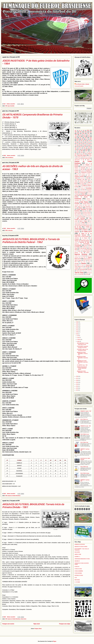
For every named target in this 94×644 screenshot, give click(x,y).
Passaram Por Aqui (84, 242)
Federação (76, 202)
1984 (78, 141)
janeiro (79, 341)
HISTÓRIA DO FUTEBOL (79, 575)
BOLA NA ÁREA (77, 552)
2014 (91, 149)
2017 (86, 151)
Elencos (76, 195)
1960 (88, 130)
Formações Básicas (86, 204)
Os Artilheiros (10, 157)
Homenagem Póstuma (87, 214)
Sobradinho (77, 264)
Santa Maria (83, 257)
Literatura (89, 220)
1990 (83, 142)
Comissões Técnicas (84, 181)
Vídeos (77, 274)
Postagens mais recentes (8, 624)
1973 (79, 136)
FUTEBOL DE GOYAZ (78, 569)
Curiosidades (89, 188)
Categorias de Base (79, 176)
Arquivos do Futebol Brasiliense (14, 496)
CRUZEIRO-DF (77, 561)
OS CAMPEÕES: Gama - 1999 (82, 365)
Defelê (83, 190)
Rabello (79, 251)
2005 (89, 146)
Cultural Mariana (81, 188)
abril (78, 336)
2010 (75, 149)
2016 (82, 151)
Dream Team (78, 194)
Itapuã (90, 215)
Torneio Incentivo (82, 269)
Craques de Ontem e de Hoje (83, 186)
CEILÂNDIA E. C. (77, 556)
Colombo (76, 181)
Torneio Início (23, 619)
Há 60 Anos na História (87, 212)
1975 (89, 136)
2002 (77, 146)
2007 (80, 148)
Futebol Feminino (78, 207)
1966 (83, 133)
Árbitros (88, 160)
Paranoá (76, 242)
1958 (80, 131)
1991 (87, 142)
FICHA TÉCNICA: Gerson (85, 434)
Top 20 (82, 268)
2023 (76, 154)
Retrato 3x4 (89, 256)
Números (89, 224)
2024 (80, 154)
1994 (81, 144)
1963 (6, 230)
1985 (81, 141)
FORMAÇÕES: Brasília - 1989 (86, 426)
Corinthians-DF (88, 184)
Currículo (79, 190)
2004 (85, 146)
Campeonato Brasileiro (86, 172)
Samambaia (77, 257)
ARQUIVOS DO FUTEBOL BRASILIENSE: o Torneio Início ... (83, 372)
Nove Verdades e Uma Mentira (81, 224)
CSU (75, 188)
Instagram (80, 215)
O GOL (76, 578)
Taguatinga (88, 265)
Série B (85, 260)
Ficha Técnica (84, 202)
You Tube (87, 274)
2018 (91, 151)
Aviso (89, 168)
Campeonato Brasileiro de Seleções (84, 174)
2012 (83, 149)
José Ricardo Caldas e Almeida (83, 84)
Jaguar (76, 217)
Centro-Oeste (82, 178)
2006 (76, 148)
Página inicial (37, 624)
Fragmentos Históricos (78, 205)
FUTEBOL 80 (77, 566)
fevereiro (79, 339)
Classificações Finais (80, 179)
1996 (89, 144)
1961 (6, 619)
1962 (6, 496)
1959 (83, 130)
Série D (76, 262)
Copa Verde (82, 184)
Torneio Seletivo (79, 271)
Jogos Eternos (81, 217)
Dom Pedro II (90, 193)
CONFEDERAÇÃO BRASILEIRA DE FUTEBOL (82, 559)
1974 (84, 136)
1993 (77, 144)
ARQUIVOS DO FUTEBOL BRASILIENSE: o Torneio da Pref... (82, 354)
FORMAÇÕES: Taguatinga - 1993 (85, 480)
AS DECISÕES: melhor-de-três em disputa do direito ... (82, 350)
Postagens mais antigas (65, 624)
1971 (89, 135)
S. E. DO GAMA (77, 582)
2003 (81, 146)
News (83, 222)
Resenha (84, 256)
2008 (84, 148)
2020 (82, 152)
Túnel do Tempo (79, 272)
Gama (76, 208)
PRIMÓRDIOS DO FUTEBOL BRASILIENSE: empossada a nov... (82, 362)
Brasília (88, 169)
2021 (86, 152)
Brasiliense (77, 171)
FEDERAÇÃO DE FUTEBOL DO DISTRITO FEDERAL (82, 564)
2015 (77, 151)
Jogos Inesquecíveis (88, 217)
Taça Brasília (82, 265)
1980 (78, 139)
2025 (84, 154)
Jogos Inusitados (11, 106)
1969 (81, 135)
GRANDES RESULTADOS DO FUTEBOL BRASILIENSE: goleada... (82, 368)
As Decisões (10, 230)
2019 (78, 152)
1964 (6, 106)
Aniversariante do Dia (86, 158)
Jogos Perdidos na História (83, 219)
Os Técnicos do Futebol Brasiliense (83, 240)
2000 (87, 145)
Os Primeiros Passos (85, 239)
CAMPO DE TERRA (78, 554)
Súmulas (84, 263)
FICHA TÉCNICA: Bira (84, 419)
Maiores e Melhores (83, 221)
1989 (79, 142)
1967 (88, 133)
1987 (89, 141)
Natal (80, 223)
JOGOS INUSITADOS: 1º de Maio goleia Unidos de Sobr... (83, 344)
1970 (85, 135)
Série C (89, 260)
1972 (75, 136)
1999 (83, 145)
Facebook (89, 200)
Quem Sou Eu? (88, 250)
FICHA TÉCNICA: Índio (84, 442)
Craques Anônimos (78, 185)
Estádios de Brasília (81, 197)
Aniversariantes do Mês (79, 160)
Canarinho (83, 175)
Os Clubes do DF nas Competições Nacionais (83, 234)
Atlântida (82, 166)
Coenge (89, 179)
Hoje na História (78, 214)
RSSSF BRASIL (77, 580)
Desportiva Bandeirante (83, 191)
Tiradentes (77, 268)
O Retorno (87, 228)
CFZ (91, 178)
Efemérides (89, 194)
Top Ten (86, 268)
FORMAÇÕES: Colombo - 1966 (86, 411)
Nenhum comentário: (11, 104)
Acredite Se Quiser (80, 157)
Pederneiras (77, 244)
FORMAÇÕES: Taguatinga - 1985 (85, 450)
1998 (79, 145)
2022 (89, 152)
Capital (89, 175)
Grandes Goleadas (88, 208)
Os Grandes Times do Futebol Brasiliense (83, 236)
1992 (91, 142)
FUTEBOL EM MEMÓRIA (79, 571)
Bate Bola (83, 169)
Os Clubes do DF (87, 231)
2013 (87, 149)
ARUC (87, 163)
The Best (88, 266)
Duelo (83, 194)
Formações (77, 203)
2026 (77, 322)
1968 (76, 135)
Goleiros (81, 208)
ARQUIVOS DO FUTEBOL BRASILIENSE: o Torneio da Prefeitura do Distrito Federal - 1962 (31, 241)
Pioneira (86, 245)
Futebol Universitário (87, 207)
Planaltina (84, 247)
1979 (6, 157)
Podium (76, 248)
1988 (75, 142)
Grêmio (84, 211)
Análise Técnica (78, 158)
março (78, 337)
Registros (88, 253)
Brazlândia (83, 171)
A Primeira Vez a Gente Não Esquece (83, 154)
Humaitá (76, 215)
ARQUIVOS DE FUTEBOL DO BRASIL (81, 546)
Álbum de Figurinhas (88, 157)
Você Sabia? (82, 274)
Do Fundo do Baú (83, 193)
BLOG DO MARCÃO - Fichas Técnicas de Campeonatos (82, 549)
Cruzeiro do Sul (84, 187)
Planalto (89, 247)
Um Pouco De (89, 273)
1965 (78, 133)
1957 (75, 130)
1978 (86, 138)
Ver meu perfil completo (79, 86)
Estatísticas (78, 198)
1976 (76, 138)
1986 (85, 141)
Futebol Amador (87, 205)
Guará (88, 211)
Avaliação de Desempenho (80, 168)
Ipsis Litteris (85, 215)
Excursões (83, 200)
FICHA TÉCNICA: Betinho (85, 473)
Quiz (75, 251)
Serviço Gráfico (83, 262)
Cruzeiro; (89, 187)
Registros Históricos (81, 254)
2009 (89, 148)
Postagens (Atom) (38, 628)
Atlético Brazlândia (88, 166)
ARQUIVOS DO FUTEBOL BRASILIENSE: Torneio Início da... (82, 358)
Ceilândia (76, 178)
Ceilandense (88, 177)
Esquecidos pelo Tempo (84, 195)
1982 (87, 139)
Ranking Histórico (86, 251)
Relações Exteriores (78, 256)
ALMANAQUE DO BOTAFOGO (80, 544)
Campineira (77, 175)
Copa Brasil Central (83, 182)
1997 (75, 145)
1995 (85, 144)
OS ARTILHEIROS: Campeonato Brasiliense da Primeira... (83, 347)
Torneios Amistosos (87, 271)
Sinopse (89, 262)
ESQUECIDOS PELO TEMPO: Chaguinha (85, 459)
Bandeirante (77, 169)
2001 (91, 145)
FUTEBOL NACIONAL (78, 573)
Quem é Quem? (82, 250)
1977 (81, 138)
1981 (82, 139)
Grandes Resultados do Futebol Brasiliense (83, 210)
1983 (91, 139)
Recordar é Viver (79, 252)
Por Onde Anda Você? (83, 248)
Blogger (55, 641)
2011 (79, 149)
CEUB (87, 178)
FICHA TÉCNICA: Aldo (84, 467)
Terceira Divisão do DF (79, 266)
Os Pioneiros (85, 238)
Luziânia (76, 221)
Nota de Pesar (89, 223)
